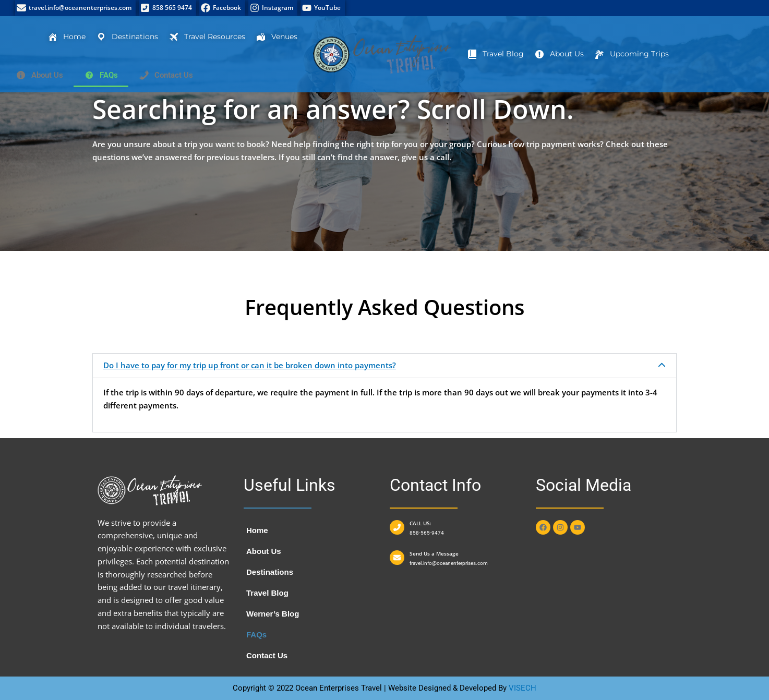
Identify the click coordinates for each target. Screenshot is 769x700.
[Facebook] (222, 8)
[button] (384, 366)
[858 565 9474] (167, 8)
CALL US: (420, 523)
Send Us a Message (434, 553)
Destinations (270, 572)
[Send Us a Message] (397, 558)
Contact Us (267, 655)
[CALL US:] (397, 527)
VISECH (522, 688)
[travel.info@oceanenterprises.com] (75, 8)
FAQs (256, 635)
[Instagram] (273, 8)
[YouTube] (323, 8)
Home (257, 530)
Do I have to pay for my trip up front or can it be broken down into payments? (250, 365)
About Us (264, 551)
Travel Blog (267, 593)
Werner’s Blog (273, 614)
